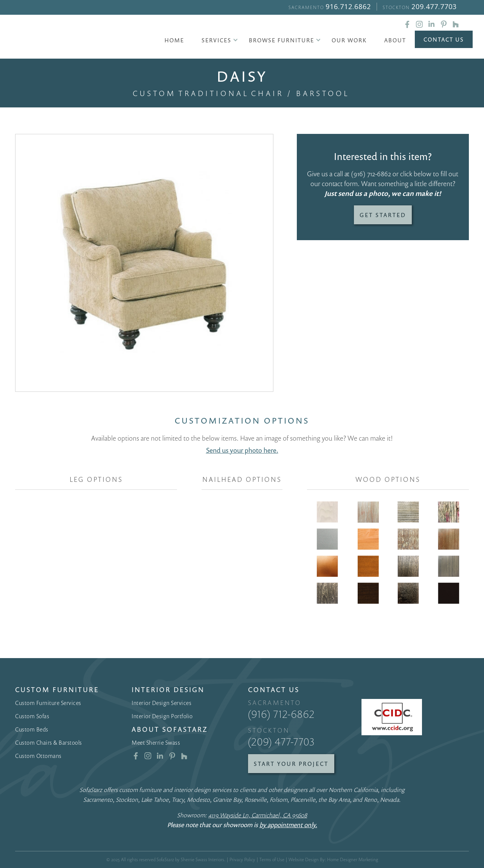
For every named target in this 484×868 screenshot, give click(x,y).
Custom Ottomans (38, 756)
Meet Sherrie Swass (156, 742)
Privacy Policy (242, 859)
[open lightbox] (144, 263)
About (395, 40)
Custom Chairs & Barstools (49, 742)
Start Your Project (291, 764)
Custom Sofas (32, 716)
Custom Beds (32, 729)
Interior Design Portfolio (162, 716)
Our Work (349, 40)
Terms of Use (272, 859)
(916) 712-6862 (371, 174)
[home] (78, 38)
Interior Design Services (161, 703)
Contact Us (444, 39)
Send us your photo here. (242, 450)
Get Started (383, 215)
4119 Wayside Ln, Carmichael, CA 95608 (258, 815)
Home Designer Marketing (353, 859)
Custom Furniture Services (48, 703)
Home (174, 40)
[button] (216, 40)
